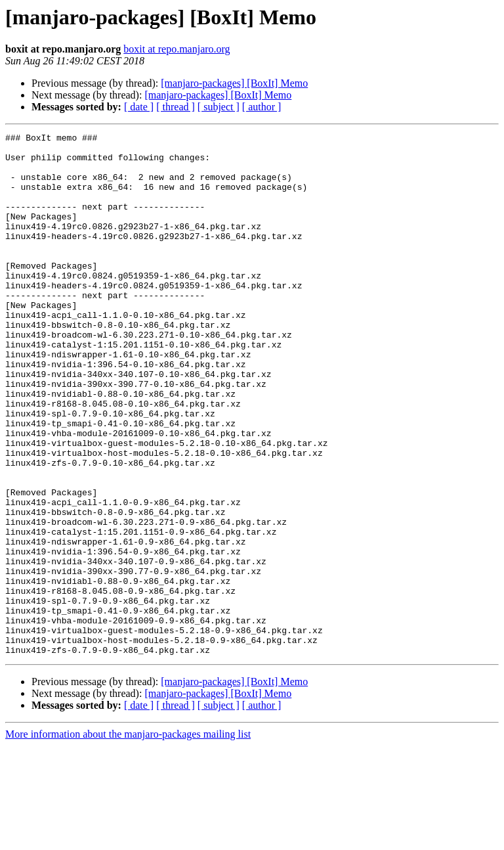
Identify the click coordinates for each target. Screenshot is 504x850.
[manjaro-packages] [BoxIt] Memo (234, 83)
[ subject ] (219, 107)
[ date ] (139, 107)
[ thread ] (176, 107)
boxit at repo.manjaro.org (177, 49)
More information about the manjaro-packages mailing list (128, 839)
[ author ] (262, 107)
